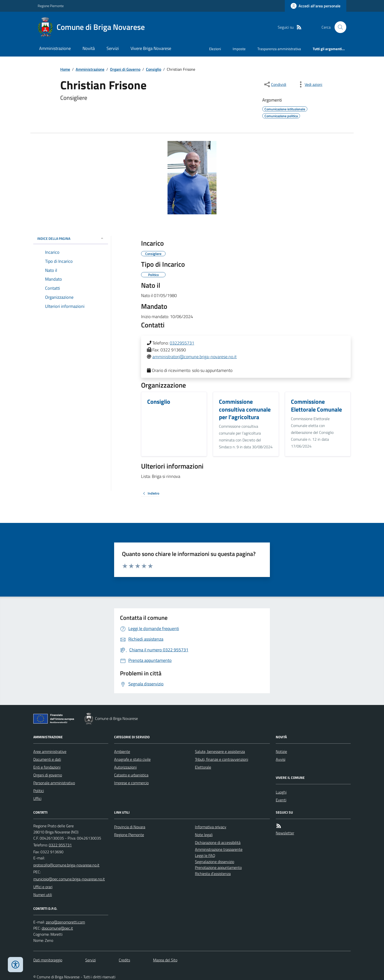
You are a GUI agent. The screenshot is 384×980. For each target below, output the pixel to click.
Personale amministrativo (54, 783)
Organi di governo (48, 775)
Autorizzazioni (125, 767)
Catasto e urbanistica (131, 775)
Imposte (239, 49)
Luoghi (281, 792)
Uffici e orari (43, 887)
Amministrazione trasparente (219, 849)
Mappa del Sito (165, 960)
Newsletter (285, 833)
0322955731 (182, 343)
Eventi (281, 800)
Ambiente (122, 751)
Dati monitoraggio (48, 960)
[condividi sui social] (275, 84)
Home (65, 69)
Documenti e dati (47, 759)
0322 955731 (60, 845)
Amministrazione (55, 48)
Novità (89, 48)
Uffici (37, 798)
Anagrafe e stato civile (132, 759)
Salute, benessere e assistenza (220, 751)
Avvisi (281, 759)
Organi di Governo (125, 69)
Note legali (204, 835)
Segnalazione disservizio (215, 862)
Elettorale (203, 767)
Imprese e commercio (131, 783)
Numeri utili (43, 895)
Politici (39, 791)
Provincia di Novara (130, 827)
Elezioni (215, 49)
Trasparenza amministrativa (279, 49)
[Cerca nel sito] (338, 27)
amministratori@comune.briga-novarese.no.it (194, 357)
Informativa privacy (211, 827)
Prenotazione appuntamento (218, 867)
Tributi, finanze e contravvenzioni (222, 759)
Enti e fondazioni (47, 767)
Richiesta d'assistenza (213, 874)
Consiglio (154, 69)
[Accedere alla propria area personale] (316, 6)
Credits (124, 960)
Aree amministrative (50, 751)
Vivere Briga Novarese (151, 48)
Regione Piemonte (51, 6)
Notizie (281, 751)
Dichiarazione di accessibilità (218, 842)
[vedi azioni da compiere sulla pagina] (310, 84)
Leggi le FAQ (205, 855)
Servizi (113, 48)
